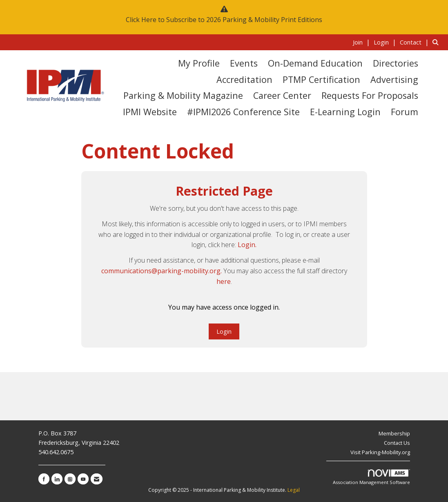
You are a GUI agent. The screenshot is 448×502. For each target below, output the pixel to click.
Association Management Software (371, 477)
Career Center (282, 95)
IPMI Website (150, 112)
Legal (294, 490)
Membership (394, 433)
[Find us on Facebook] (44, 479)
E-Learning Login (345, 112)
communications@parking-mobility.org (161, 271)
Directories (396, 63)
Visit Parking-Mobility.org (380, 452)
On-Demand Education (315, 63)
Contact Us (397, 443)
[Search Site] (437, 42)
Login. (247, 245)
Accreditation (244, 79)
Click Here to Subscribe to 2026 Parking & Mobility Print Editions (224, 20)
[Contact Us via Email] (97, 479)
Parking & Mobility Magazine (183, 95)
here (224, 281)
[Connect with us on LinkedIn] (57, 479)
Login (224, 331)
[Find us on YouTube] (83, 479)
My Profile (199, 63)
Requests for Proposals (370, 95)
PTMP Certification (321, 79)
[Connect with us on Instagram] (70, 479)
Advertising (394, 79)
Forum (405, 112)
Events (244, 63)
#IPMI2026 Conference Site (243, 112)
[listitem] (362, 42)
